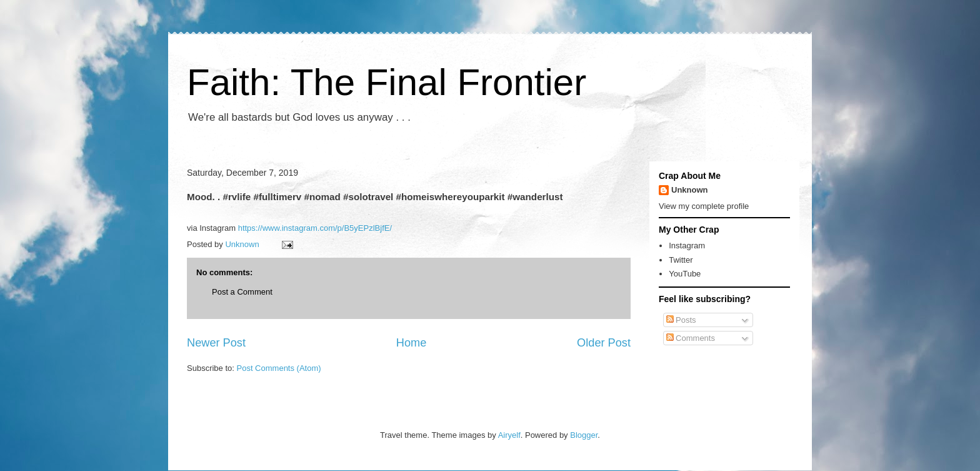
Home (412, 343)
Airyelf (509, 435)
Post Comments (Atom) (279, 368)
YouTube (685, 274)
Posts (681, 320)
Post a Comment (242, 292)
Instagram (687, 246)
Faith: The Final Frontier (387, 82)
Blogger (584, 435)
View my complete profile (704, 206)
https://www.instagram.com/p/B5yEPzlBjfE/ (315, 228)
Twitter (681, 260)
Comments (691, 338)
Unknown (690, 190)
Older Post (604, 343)
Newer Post (216, 343)
